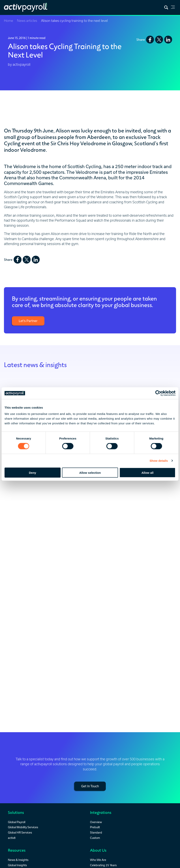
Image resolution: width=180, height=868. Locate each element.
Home (8, 21)
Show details (159, 461)
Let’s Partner (28, 321)
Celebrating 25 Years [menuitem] (103, 864)
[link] (173, 8)
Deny (32, 472)
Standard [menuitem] (96, 831)
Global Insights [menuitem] (17, 864)
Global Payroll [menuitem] (17, 820)
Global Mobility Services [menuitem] (23, 826)
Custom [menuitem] (95, 836)
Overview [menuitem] (96, 820)
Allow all (148, 472)
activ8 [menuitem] (12, 836)
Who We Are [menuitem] (98, 858)
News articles (27, 21)
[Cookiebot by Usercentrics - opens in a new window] (158, 393)
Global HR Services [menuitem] (20, 831)
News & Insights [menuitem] (18, 858)
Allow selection (90, 472)
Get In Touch (90, 785)
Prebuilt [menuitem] (95, 826)
